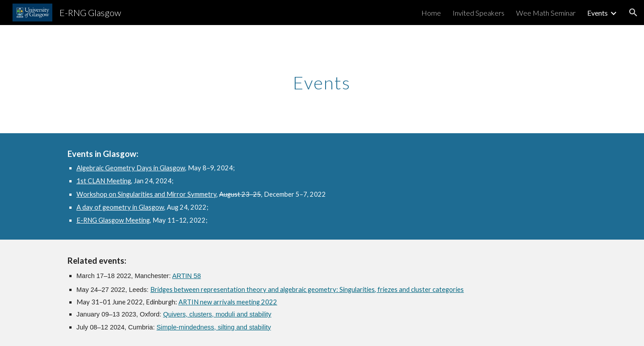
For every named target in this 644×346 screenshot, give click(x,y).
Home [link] (431, 13)
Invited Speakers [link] (479, 13)
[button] (633, 13)
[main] (322, 79)
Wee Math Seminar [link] (546, 13)
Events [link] (597, 13)
